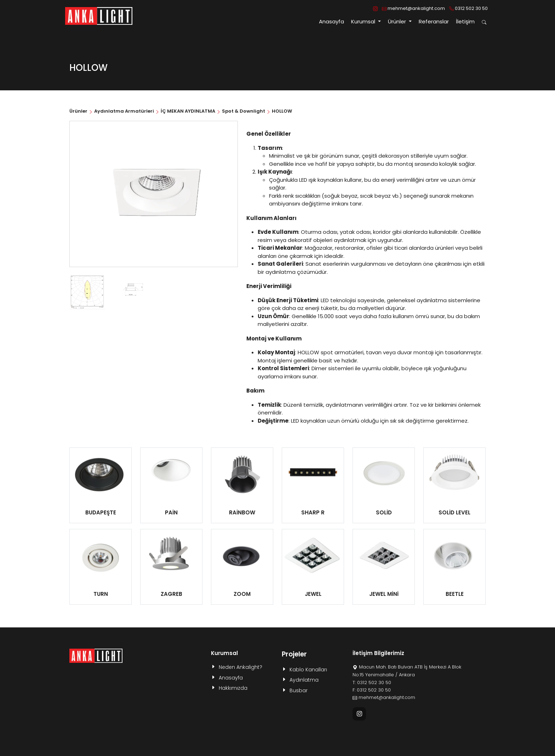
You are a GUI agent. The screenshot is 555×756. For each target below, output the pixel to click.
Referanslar (434, 21)
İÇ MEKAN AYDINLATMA (188, 111)
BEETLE (455, 594)
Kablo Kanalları (308, 670)
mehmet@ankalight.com (413, 8)
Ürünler (79, 111)
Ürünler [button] (398, 21)
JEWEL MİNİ (384, 594)
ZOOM (242, 594)
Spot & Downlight (244, 111)
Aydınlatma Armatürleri (124, 111)
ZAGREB (171, 594)
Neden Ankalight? (241, 667)
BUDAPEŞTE (101, 512)
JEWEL (313, 594)
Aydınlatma (304, 680)
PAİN (171, 512)
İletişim (465, 21)
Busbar (299, 690)
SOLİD (384, 512)
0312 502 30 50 (468, 8)
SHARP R (313, 512)
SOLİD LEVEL (454, 512)
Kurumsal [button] (364, 21)
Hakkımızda (233, 688)
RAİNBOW (242, 512)
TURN (101, 594)
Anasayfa (331, 21)
